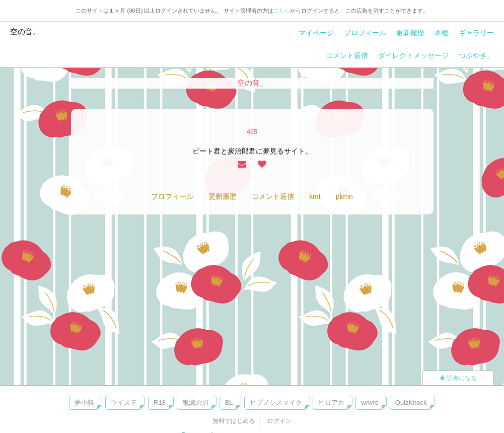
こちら (282, 11)
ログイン (279, 421)
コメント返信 (347, 55)
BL (229, 403)
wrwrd (370, 403)
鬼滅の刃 (195, 403)
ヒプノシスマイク (276, 403)
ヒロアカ (331, 403)
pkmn (344, 196)
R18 (160, 403)
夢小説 (84, 403)
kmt (315, 196)
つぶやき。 (476, 55)
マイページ (316, 33)
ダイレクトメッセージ (413, 55)
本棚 (442, 33)
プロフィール (365, 33)
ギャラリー (476, 33)
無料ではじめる (234, 421)
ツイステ (124, 403)
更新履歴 (410, 33)
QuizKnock (411, 403)
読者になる (458, 378)
